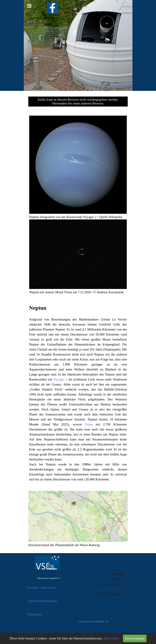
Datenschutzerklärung (42, 601)
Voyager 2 (61, 379)
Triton (89, 424)
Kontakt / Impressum (42, 587)
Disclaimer (35, 614)
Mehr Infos (111, 638)
